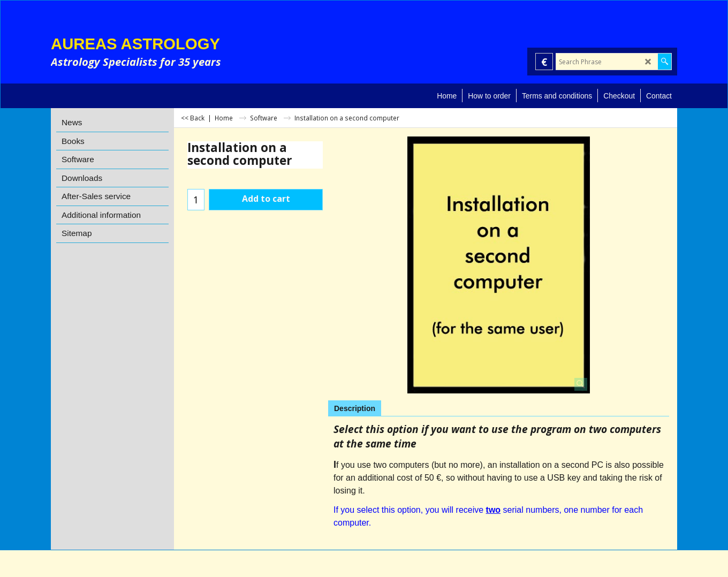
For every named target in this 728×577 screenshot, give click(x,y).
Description (355, 408)
